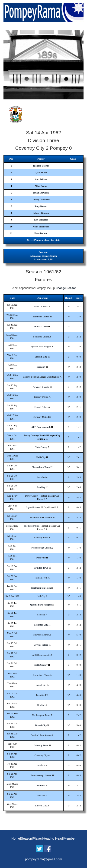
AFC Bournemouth (41, 427)
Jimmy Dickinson (41, 199)
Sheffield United (32, 526)
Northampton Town (41, 588)
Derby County (31, 435)
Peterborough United (41, 548)
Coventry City (41, 625)
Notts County (41, 447)
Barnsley (41, 367)
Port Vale (41, 558)
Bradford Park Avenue (41, 518)
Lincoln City (41, 357)
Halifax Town (41, 327)
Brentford (41, 477)
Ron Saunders (41, 220)
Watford (41, 765)
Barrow (26, 377)
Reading (41, 487)
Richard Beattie (41, 166)
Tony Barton (41, 206)
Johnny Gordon (41, 213)
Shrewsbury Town (41, 467)
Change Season (66, 288)
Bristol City (41, 685)
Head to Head (53, 838)
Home (16, 838)
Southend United (41, 317)
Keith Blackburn (41, 227)
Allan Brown (41, 186)
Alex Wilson (41, 179)
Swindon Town (41, 306)
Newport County (41, 387)
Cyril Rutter (41, 172)
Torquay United (41, 397)
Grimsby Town (41, 538)
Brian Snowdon (41, 193)
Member (70, 838)
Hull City (41, 457)
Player (37, 838)
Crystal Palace (41, 407)
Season (26, 838)
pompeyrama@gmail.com (44, 859)
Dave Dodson (41, 233)
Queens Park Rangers (41, 347)
